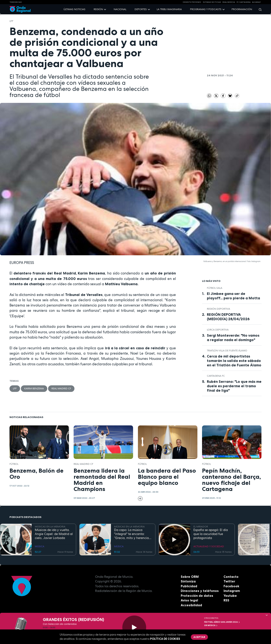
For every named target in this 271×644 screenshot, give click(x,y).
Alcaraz (256, 2)
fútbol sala (215, 288)
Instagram (232, 591)
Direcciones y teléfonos (200, 591)
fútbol (14, 464)
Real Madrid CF (61, 389)
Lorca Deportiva (218, 330)
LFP (11, 21)
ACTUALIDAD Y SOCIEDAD (209, 546)
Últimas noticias (74, 9)
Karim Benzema (34, 389)
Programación (242, 9)
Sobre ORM (190, 577)
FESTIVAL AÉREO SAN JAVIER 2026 (222, 622)
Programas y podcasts (206, 9)
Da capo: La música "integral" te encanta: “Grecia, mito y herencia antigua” (131, 534)
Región (98, 9)
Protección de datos (197, 596)
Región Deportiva (218, 309)
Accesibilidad (191, 605)
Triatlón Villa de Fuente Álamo (227, 351)
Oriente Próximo (192, 2)
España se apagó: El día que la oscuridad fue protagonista (211, 534)
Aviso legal (189, 600)
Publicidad (189, 586)
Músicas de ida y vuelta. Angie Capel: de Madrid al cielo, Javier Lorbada (54, 534)
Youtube (230, 596)
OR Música (211, 625)
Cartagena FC (216, 376)
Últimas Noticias (212, 2)
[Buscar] (259, 9)
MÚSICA (40, 546)
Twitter (229, 581)
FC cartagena (244, 2)
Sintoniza (188, 581)
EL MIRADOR (201, 527)
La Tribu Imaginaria (169, 9)
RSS (226, 600)
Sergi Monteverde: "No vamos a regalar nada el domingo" (233, 338)
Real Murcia (229, 2)
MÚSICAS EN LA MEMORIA (50, 527)
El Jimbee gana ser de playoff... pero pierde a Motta (233, 296)
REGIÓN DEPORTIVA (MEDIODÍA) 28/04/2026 (228, 317)
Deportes (141, 9)
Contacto (231, 577)
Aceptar (199, 637)
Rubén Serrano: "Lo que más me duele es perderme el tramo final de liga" (234, 386)
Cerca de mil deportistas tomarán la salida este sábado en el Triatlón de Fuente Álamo (234, 361)
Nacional (120, 9)
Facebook (231, 586)
